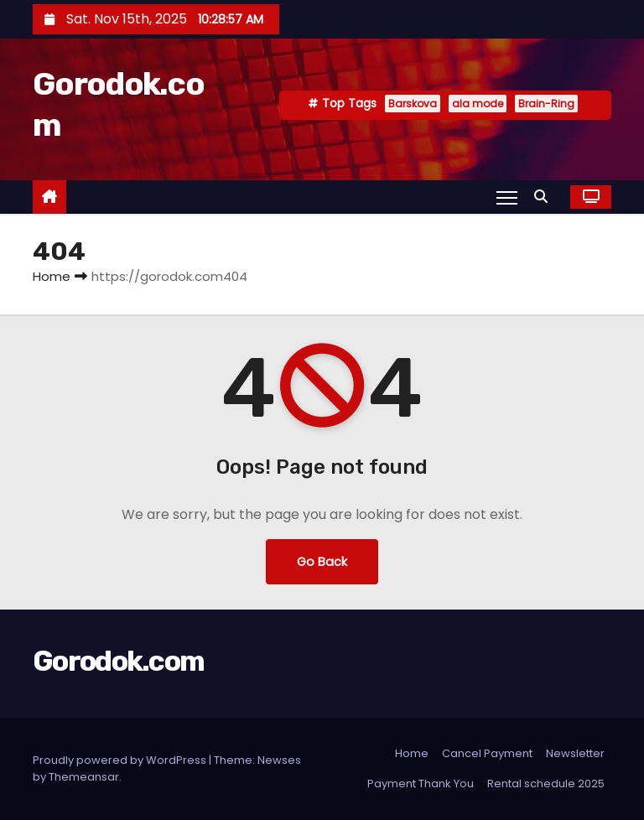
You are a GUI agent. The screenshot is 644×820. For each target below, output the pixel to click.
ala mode (478, 104)
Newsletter (575, 753)
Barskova (413, 104)
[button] (545, 197)
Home (52, 276)
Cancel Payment (487, 753)
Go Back (322, 562)
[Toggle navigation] (507, 197)
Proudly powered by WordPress (121, 760)
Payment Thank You (421, 784)
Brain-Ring (546, 104)
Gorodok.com (118, 661)
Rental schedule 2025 (546, 784)
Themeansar (84, 777)
